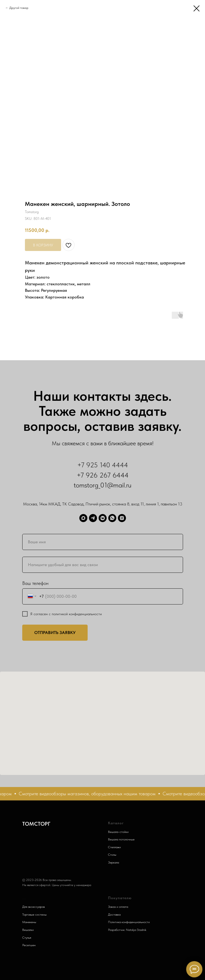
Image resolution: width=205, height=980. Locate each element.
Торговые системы (34, 915)
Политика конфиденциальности (129, 922)
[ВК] (103, 518)
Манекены (29, 922)
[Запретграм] (122, 518)
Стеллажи (114, 847)
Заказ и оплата (118, 907)
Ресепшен (29, 945)
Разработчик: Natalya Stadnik (127, 930)
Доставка (114, 915)
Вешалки (28, 930)
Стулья (27, 938)
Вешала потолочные (121, 839)
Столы (112, 855)
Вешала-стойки (118, 832)
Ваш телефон (35, 583)
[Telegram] (93, 518)
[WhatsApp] (112, 518)
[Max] (83, 518)
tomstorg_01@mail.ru (102, 485)
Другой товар (19, 8)
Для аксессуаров (33, 907)
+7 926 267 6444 (103, 475)
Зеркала (113, 862)
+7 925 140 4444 (103, 465)
